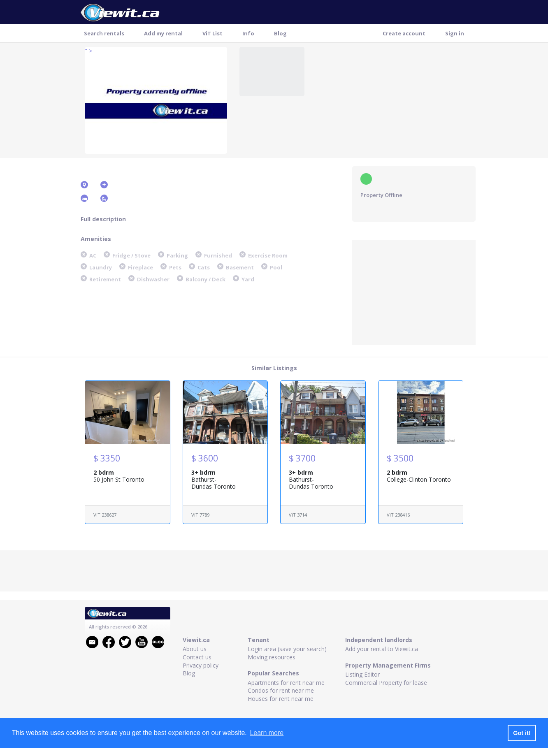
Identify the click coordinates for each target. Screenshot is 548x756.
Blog (280, 33)
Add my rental (163, 33)
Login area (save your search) (287, 649)
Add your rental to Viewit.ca (382, 649)
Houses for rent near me (281, 699)
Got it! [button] (522, 733)
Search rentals (104, 33)
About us (195, 649)
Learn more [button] (267, 733)
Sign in (455, 33)
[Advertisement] (414, 292)
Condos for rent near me (281, 690)
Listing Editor (362, 674)
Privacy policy (201, 665)
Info (248, 33)
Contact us (197, 657)
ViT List (212, 33)
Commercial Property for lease (386, 683)
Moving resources (272, 657)
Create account (404, 33)
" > (88, 51)
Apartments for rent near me (286, 683)
